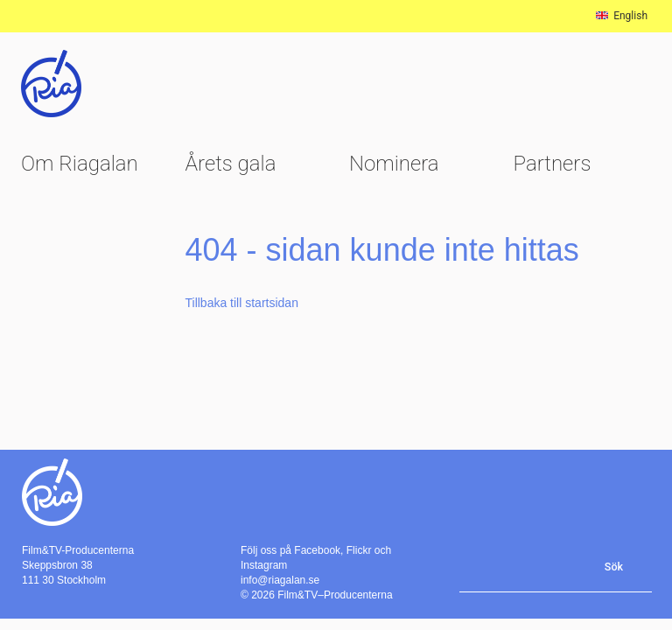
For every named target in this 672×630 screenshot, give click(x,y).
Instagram (264, 565)
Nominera (394, 164)
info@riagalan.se (280, 580)
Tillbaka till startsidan (242, 303)
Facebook (317, 550)
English (622, 16)
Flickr (359, 550)
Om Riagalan (80, 164)
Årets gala (231, 164)
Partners (553, 164)
